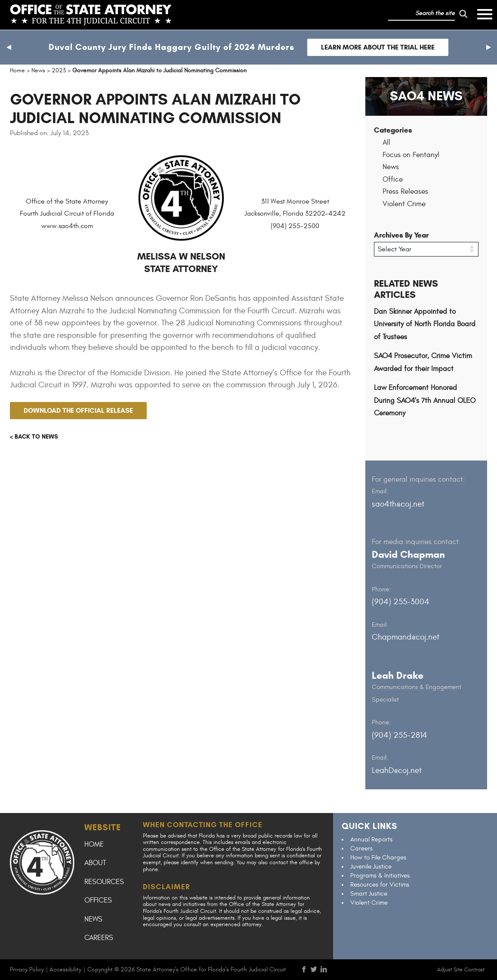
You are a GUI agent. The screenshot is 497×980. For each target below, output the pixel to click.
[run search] (463, 14)
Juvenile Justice (371, 867)
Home (94, 844)
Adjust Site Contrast (461, 970)
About (95, 863)
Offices (98, 900)
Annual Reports (371, 839)
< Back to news (34, 437)
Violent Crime (404, 204)
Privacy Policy (27, 969)
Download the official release (78, 410)
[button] (9, 47)
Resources (104, 882)
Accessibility (65, 969)
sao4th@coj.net (398, 504)
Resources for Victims (380, 885)
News (391, 167)
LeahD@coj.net (397, 770)
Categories (393, 130)
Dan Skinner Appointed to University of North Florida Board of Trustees (425, 324)
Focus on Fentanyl (411, 155)
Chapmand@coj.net (406, 637)
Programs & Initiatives (380, 876)
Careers (99, 938)
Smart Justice (369, 894)
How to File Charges (378, 858)
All (386, 142)
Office (393, 179)
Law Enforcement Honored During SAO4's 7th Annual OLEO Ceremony (425, 400)
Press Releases (405, 192)
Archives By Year (401, 235)
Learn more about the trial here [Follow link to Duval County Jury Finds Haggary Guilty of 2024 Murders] (378, 47)
